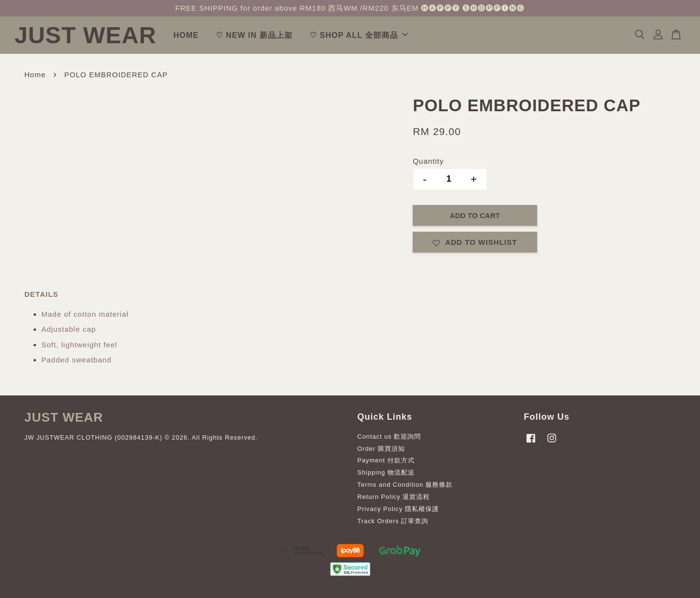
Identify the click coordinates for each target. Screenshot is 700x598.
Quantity (428, 161)
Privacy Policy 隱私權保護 (398, 509)
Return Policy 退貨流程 (394, 497)
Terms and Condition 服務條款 (405, 485)
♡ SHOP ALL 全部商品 (359, 35)
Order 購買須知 (381, 449)
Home (35, 75)
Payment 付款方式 (386, 460)
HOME (186, 35)
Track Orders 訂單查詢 (393, 521)
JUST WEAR (86, 35)
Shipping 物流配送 (386, 472)
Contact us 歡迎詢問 (389, 436)
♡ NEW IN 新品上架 (254, 35)
